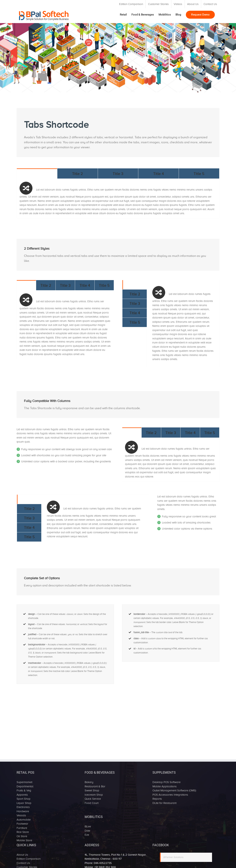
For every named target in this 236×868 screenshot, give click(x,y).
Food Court (92, 803)
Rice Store (23, 832)
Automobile (24, 820)
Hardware (23, 811)
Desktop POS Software (166, 782)
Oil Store (22, 836)
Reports (157, 799)
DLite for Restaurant (164, 803)
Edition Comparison (29, 859)
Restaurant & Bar (95, 786)
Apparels (22, 795)
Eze (87, 835)
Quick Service (93, 799)
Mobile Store (24, 840)
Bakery (89, 782)
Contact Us (23, 863)
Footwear (22, 824)
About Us (22, 855)
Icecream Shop (94, 795)
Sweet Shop (92, 790)
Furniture (22, 828)
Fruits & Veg (24, 790)
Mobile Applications (165, 786)
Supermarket (24, 782)
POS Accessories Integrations (170, 795)
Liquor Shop (24, 803)
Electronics (23, 807)
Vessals (21, 815)
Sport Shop (24, 799)
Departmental (25, 786)
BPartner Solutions (173, 857)
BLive (88, 826)
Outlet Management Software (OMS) (174, 790)
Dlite (87, 831)
